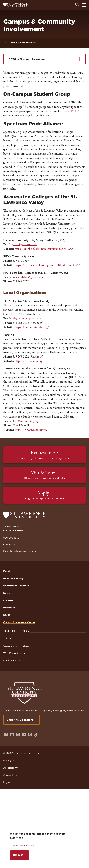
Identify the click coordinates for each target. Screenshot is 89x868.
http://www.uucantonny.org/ (31, 430)
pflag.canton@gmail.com (26, 318)
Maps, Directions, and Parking (20, 551)
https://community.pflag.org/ (31, 327)
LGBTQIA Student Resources (22, 42)
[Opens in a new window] (6, 735)
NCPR (6, 615)
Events (7, 571)
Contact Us (10, 544)
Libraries (8, 600)
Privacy (7, 760)
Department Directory (16, 586)
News (6, 593)
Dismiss (18, 855)
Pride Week (70, 111)
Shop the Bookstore (20, 720)
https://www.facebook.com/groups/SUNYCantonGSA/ (47, 265)
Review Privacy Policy (22, 845)
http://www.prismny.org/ (29, 361)
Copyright (9, 775)
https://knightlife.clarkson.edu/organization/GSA (44, 249)
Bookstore (9, 608)
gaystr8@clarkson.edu (24, 244)
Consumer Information (16, 646)
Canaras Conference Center (19, 622)
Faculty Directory (13, 578)
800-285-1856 (11, 538)
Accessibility (10, 768)
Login (6, 782)
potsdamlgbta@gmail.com (27, 277)
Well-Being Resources (16, 653)
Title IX (7, 638)
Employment (10, 660)
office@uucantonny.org (25, 421)
